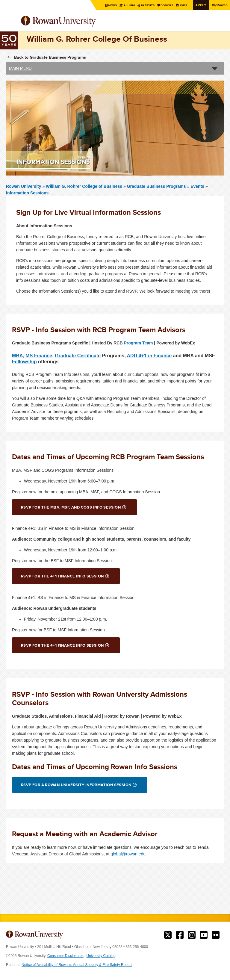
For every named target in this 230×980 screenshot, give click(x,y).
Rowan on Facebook (180, 935)
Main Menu (20, 68)
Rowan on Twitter (168, 935)
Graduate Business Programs (156, 186)
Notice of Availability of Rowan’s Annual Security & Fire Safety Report (77, 965)
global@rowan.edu (128, 854)
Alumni (126, 5)
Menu (11, 22)
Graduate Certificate (78, 355)
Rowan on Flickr (216, 935)
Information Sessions (27, 193)
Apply (200, 5)
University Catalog (101, 956)
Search (220, 24)
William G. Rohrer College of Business (85, 186)
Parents (145, 5)
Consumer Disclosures (65, 956)
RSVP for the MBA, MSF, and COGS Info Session (71, 507)
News (109, 5)
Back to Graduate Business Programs (50, 57)
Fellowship (24, 361)
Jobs (182, 5)
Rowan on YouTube (204, 935)
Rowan (220, 5)
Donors (165, 5)
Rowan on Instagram (192, 935)
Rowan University (73, 21)
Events (197, 186)
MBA (17, 355)
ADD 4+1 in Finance (149, 355)
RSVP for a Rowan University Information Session (76, 785)
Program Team (138, 343)
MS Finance (39, 355)
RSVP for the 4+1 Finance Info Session (62, 576)
